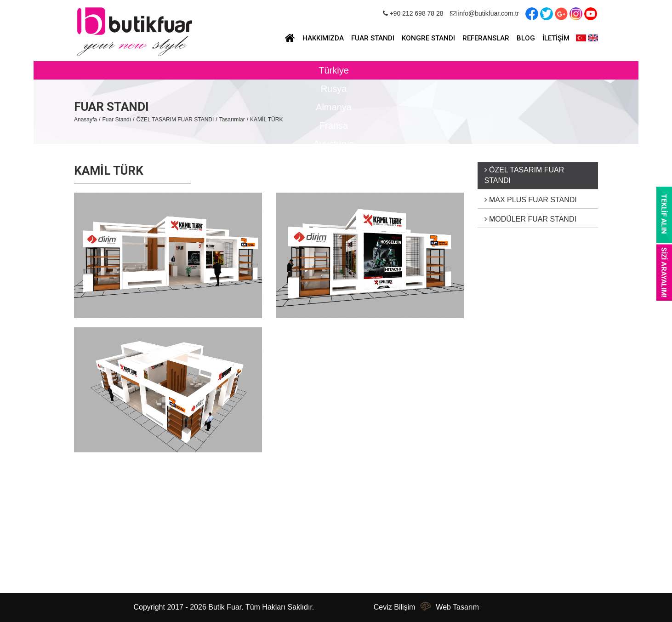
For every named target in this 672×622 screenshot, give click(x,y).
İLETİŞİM (556, 38)
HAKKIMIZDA (323, 38)
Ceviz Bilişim (395, 607)
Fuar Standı (117, 120)
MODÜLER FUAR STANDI (530, 219)
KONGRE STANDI (428, 38)
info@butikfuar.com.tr (484, 13)
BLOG (526, 38)
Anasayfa (85, 120)
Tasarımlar (232, 120)
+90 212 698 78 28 (413, 13)
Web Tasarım (457, 607)
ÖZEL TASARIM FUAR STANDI (175, 120)
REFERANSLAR (486, 38)
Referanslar (94, 557)
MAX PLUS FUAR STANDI (531, 200)
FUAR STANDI (373, 38)
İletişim (86, 570)
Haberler (89, 531)
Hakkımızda (94, 518)
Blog (82, 544)
